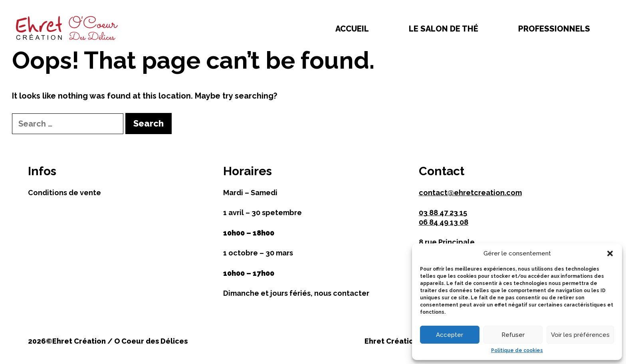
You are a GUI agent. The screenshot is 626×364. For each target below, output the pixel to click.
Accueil (352, 29)
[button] (610, 253)
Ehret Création (391, 341)
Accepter (450, 335)
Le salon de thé (444, 29)
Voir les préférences (580, 335)
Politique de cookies (517, 350)
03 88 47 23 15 (443, 213)
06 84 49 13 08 (444, 222)
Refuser (513, 335)
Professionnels (554, 29)
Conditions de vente (64, 193)
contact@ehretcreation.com (470, 193)
